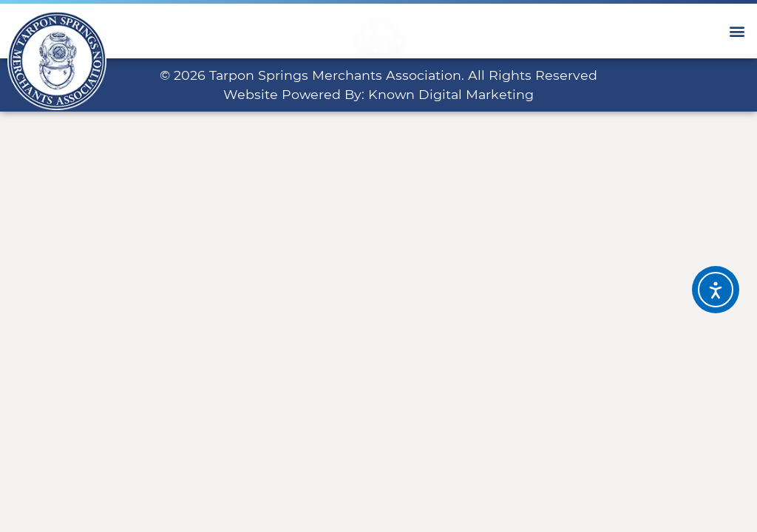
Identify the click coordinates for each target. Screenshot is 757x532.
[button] (737, 31)
